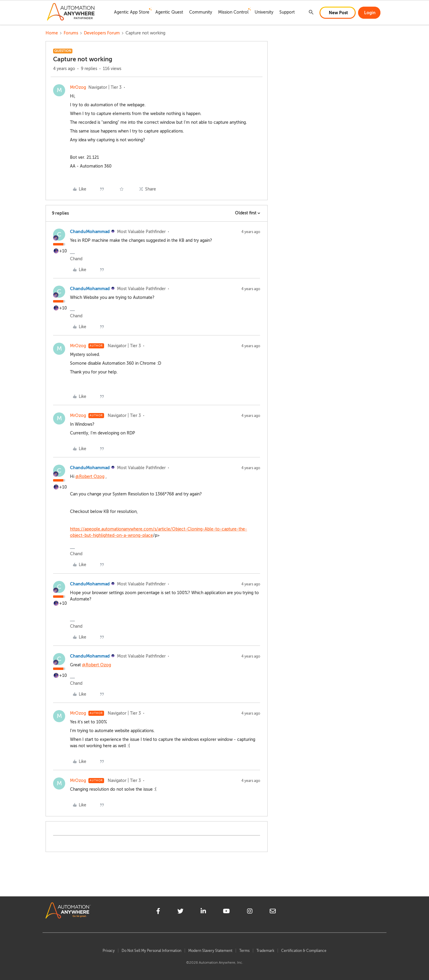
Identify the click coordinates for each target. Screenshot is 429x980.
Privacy (109, 951)
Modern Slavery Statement (210, 951)
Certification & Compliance (304, 951)
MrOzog (78, 87)
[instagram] (250, 912)
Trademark (265, 951)
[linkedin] (203, 912)
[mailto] (273, 912)
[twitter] (180, 912)
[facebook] (158, 912)
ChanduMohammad (90, 232)
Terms (244, 951)
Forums (71, 33)
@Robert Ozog (90, 477)
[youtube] (226, 912)
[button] (338, 13)
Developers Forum (102, 33)
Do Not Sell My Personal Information (151, 951)
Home (52, 33)
